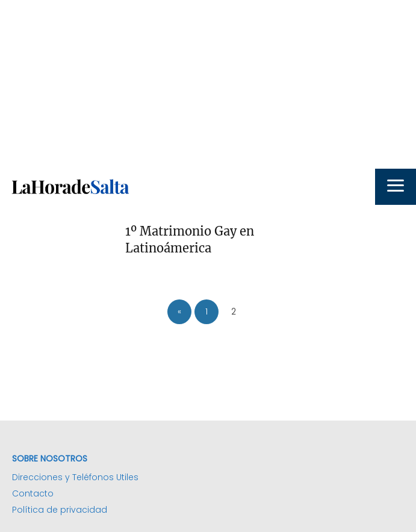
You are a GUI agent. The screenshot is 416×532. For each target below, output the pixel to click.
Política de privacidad (60, 510)
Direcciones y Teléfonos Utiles (75, 477)
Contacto (33, 493)
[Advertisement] (208, 84)
